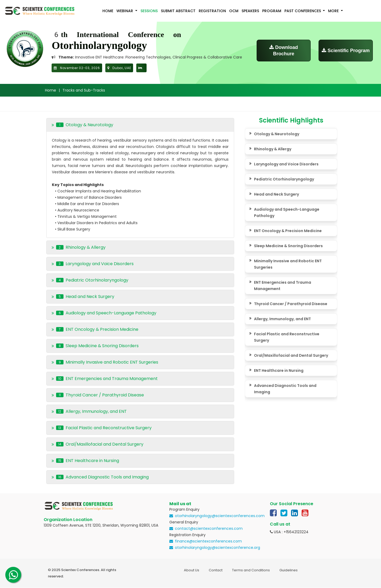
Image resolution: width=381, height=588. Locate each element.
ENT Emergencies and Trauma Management (283, 286)
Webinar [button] (125, 11)
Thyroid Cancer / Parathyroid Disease (291, 304)
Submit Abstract (178, 11)
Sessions (149, 11)
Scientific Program (346, 51)
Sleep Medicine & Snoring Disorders (288, 246)
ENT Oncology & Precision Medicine (288, 231)
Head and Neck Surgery (276, 194)
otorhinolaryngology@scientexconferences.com (220, 516)
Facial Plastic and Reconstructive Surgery (287, 337)
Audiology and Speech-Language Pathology (287, 212)
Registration (212, 11)
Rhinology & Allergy (273, 149)
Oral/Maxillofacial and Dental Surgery (291, 355)
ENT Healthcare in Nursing (279, 370)
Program (272, 11)
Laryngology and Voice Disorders (286, 164)
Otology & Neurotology (277, 134)
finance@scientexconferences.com (208, 541)
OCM (234, 11)
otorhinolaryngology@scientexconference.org (217, 548)
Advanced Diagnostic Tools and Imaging (285, 389)
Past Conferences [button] (303, 11)
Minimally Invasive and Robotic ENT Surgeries (288, 264)
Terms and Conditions (251, 570)
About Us (192, 570)
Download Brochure (284, 51)
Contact (216, 570)
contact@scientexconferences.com (209, 528)
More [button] (334, 11)
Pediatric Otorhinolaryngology (284, 179)
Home (108, 11)
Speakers (250, 11)
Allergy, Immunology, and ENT (282, 319)
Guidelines (289, 570)
